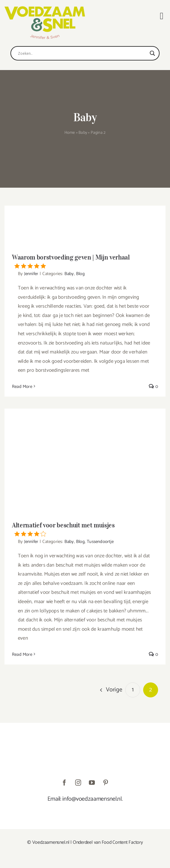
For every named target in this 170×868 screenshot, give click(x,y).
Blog (80, 274)
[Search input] (82, 53)
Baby (83, 133)
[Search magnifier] (152, 53)
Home (70, 133)
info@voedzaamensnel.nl (92, 799)
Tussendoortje (100, 542)
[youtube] (92, 783)
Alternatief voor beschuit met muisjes (85, 529)
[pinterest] (106, 783)
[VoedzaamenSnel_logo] (45, 9)
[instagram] (78, 783)
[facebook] (64, 783)
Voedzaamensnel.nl (51, 842)
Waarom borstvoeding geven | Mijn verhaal (85, 261)
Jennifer (31, 274)
